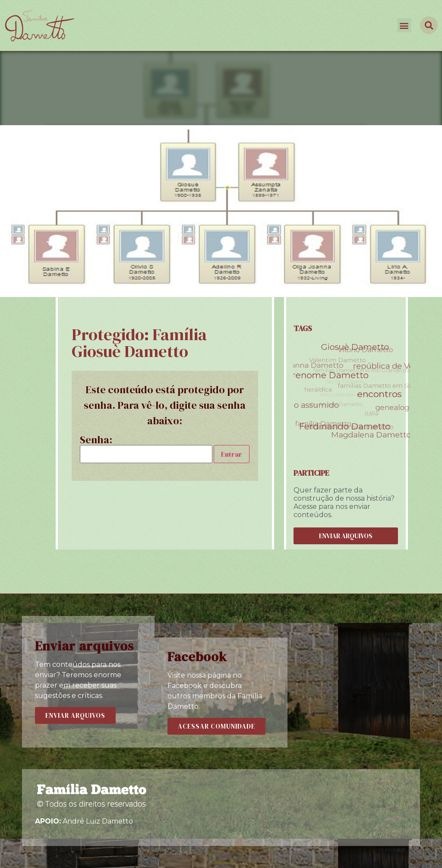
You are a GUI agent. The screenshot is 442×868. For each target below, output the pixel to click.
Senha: (146, 449)
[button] (404, 25)
